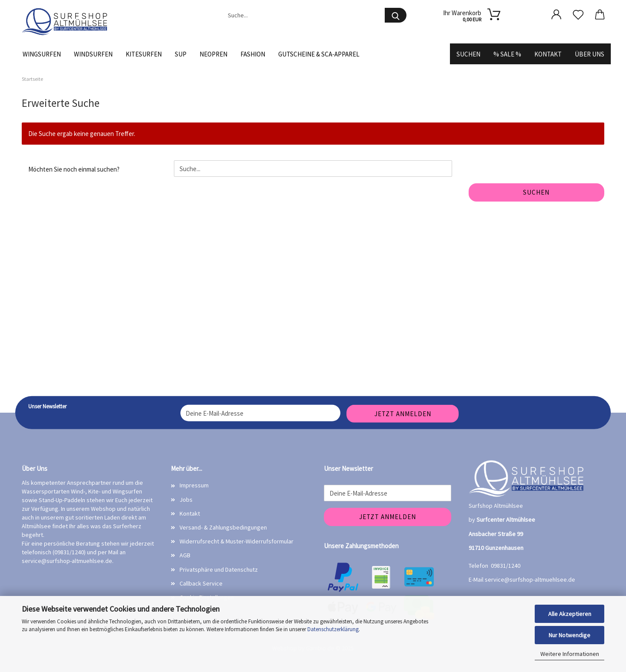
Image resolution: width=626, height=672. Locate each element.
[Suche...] (396, 15)
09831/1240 (506, 566)
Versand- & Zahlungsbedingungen (223, 527)
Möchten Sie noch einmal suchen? (74, 169)
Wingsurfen (42, 54)
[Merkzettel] (578, 14)
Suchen (468, 54)
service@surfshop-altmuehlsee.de (67, 561)
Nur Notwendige (569, 635)
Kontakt (548, 54)
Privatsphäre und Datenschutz (219, 569)
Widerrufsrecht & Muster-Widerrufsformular (236, 541)
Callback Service (201, 583)
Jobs (186, 500)
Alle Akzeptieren (570, 614)
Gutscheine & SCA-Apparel (319, 54)
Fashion (253, 54)
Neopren (213, 54)
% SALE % (507, 54)
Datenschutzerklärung (333, 629)
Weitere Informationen (570, 654)
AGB (185, 555)
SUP (181, 54)
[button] (556, 14)
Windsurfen (93, 54)
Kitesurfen (144, 54)
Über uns (589, 54)
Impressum (194, 485)
